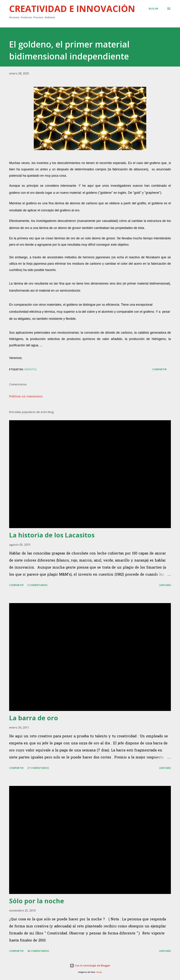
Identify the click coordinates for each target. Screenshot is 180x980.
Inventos (30, 369)
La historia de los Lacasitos (52, 535)
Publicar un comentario (26, 397)
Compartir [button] (159, 369)
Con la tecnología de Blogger (90, 965)
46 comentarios (38, 951)
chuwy (99, 972)
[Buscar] (153, 9)
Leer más (165, 585)
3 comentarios (37, 585)
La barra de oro (34, 718)
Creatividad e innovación (72, 9)
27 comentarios (38, 768)
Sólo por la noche (37, 901)
